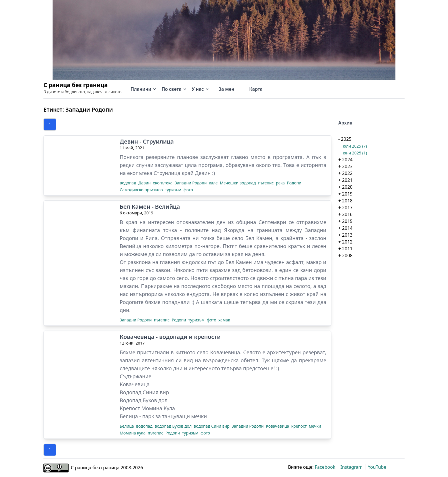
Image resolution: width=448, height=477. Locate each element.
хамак (224, 320)
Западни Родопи (191, 183)
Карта (256, 89)
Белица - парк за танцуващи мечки (163, 416)
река (281, 183)
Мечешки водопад (238, 183)
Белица (127, 426)
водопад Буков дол (174, 426)
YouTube (377, 467)
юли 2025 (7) (355, 146)
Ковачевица (135, 384)
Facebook (325, 467)
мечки (315, 426)
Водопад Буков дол (144, 400)
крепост (299, 426)
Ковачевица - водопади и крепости (170, 337)
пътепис (266, 183)
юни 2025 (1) (355, 153)
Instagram (352, 467)
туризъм (174, 190)
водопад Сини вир (212, 426)
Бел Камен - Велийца (150, 207)
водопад (128, 183)
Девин (145, 183)
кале (214, 183)
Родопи (294, 183)
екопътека (163, 183)
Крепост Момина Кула (147, 408)
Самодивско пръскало (142, 190)
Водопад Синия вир (144, 392)
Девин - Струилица (147, 142)
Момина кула (133, 433)
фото (188, 190)
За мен (226, 89)
